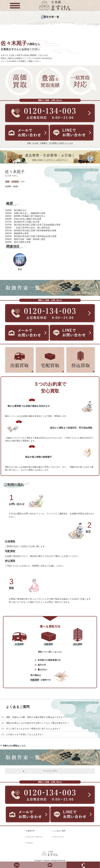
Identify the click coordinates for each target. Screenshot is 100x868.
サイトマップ (58, 837)
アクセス (29, 843)
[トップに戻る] (55, 11)
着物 (20, 269)
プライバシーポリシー (35, 837)
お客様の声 (30, 831)
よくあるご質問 (59, 831)
